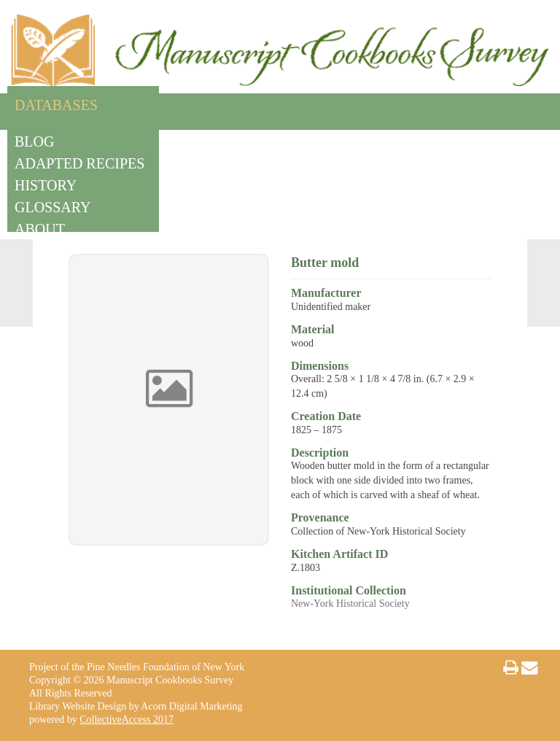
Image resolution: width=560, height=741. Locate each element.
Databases (56, 102)
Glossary (52, 205)
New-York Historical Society (350, 604)
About (40, 226)
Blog (34, 139)
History (46, 183)
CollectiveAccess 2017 (127, 719)
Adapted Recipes (79, 161)
